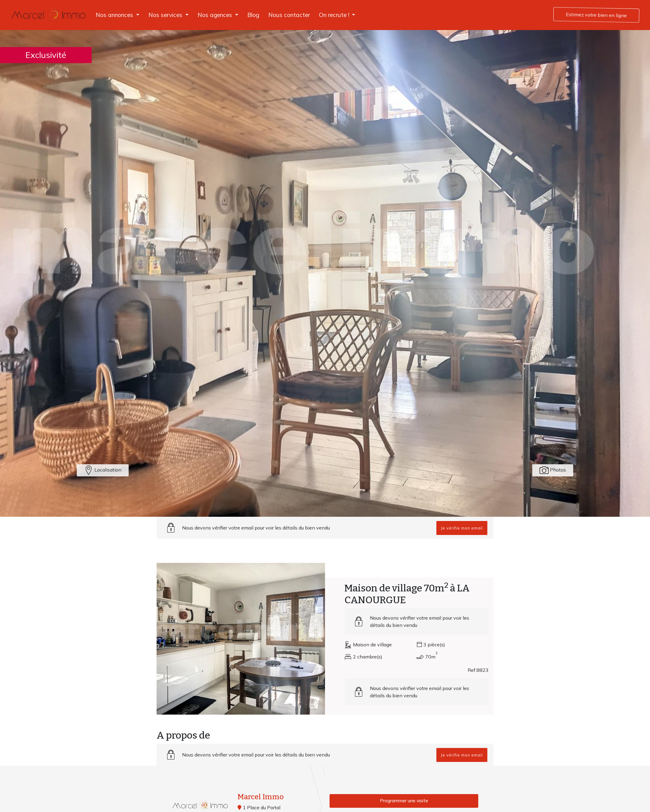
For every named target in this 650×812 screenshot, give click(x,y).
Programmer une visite (404, 801)
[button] (117, 15)
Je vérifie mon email (462, 528)
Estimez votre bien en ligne (596, 15)
